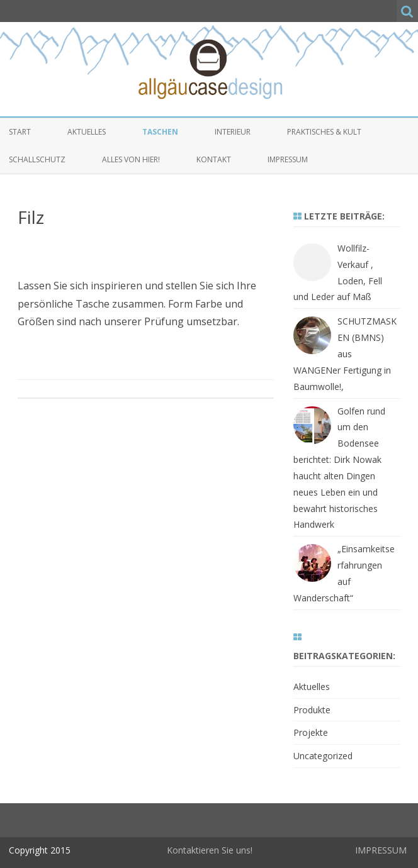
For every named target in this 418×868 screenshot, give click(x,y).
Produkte (312, 710)
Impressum (288, 159)
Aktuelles (87, 132)
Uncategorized (323, 756)
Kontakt (214, 159)
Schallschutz (37, 159)
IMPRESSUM (381, 850)
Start (20, 132)
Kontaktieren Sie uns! (210, 850)
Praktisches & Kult (324, 132)
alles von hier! (131, 159)
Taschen (160, 132)
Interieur (233, 132)
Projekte (311, 732)
